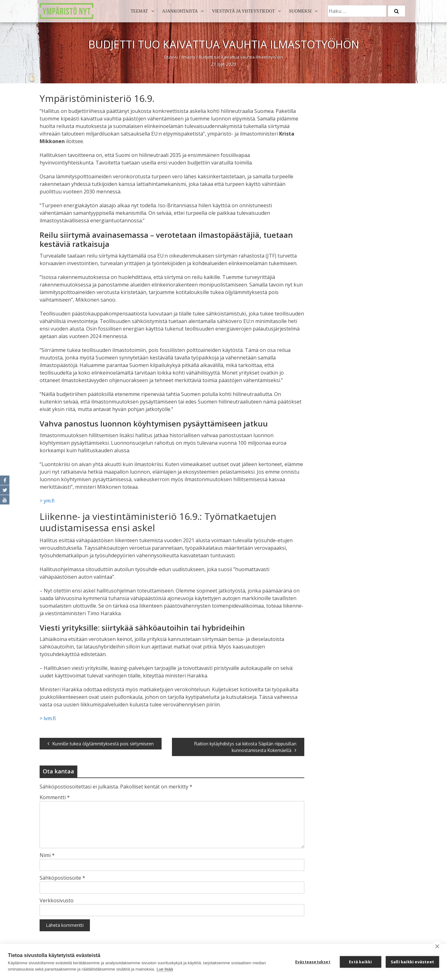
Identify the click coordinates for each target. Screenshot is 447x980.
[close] (437, 946)
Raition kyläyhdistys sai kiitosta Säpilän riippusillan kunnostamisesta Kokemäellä (245, 747)
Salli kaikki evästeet (412, 962)
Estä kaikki (360, 962)
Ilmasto (188, 57)
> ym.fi (47, 501)
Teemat (139, 11)
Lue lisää (165, 969)
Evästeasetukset (313, 962)
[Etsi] (397, 11)
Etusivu (171, 57)
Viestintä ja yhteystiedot (243, 11)
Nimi (47, 855)
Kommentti (55, 797)
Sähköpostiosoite (62, 878)
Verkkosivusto (57, 900)
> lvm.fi (48, 718)
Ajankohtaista (180, 11)
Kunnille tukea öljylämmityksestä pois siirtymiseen (101, 744)
